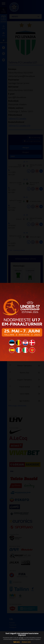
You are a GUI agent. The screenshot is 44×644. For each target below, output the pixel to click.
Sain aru (16, 642)
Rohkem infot (26, 642)
